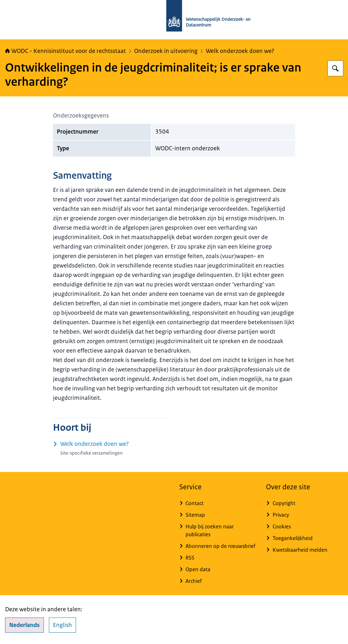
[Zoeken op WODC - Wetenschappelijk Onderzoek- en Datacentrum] (335, 68)
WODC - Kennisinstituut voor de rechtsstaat (65, 51)
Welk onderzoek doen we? (240, 51)
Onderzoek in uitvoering (166, 51)
